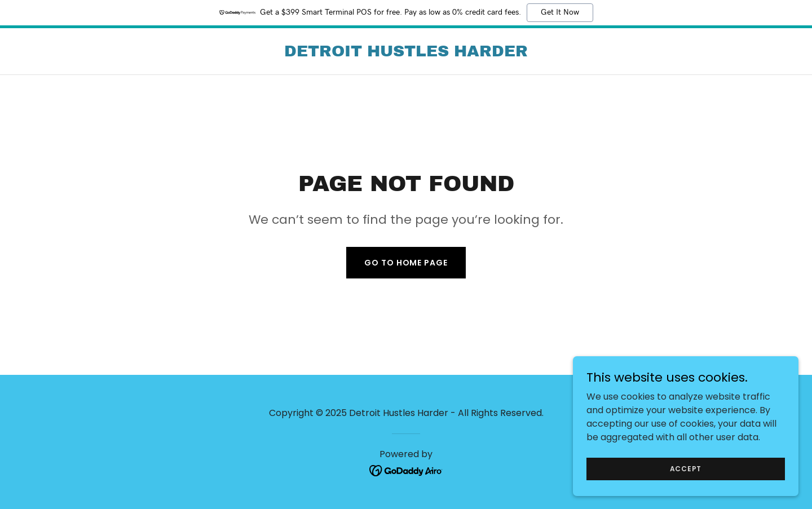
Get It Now (560, 12)
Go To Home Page (406, 263)
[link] (406, 53)
